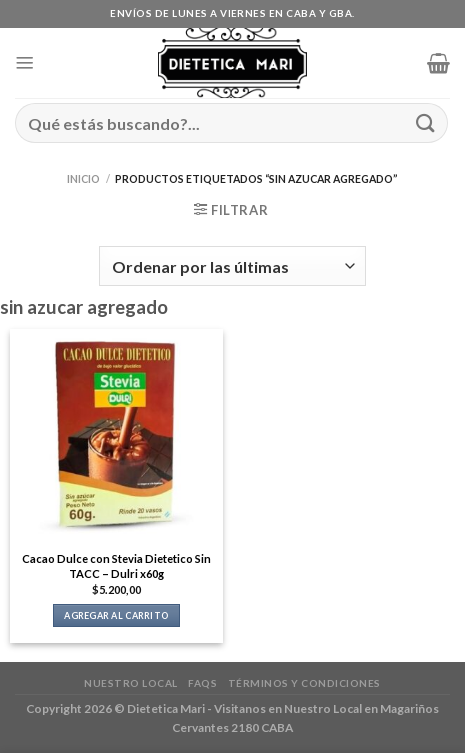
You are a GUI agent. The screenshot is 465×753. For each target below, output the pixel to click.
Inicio (83, 179)
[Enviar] (426, 122)
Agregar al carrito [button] (116, 615)
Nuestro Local (131, 683)
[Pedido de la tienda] (232, 266)
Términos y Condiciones (304, 683)
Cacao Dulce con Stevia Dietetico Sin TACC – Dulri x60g (116, 566)
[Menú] (25, 63)
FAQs (202, 683)
